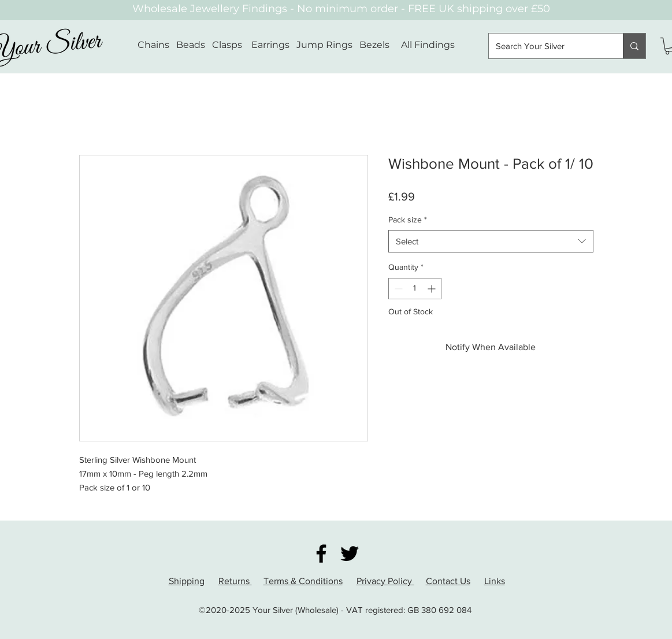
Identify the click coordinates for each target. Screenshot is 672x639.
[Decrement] (397, 289)
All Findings (428, 45)
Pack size (408, 220)
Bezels (380, 45)
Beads (191, 45)
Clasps (227, 45)
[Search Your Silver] (547, 46)
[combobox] (491, 241)
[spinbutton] (415, 289)
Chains (153, 45)
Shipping (187, 581)
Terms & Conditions (303, 581)
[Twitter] (350, 553)
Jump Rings (324, 45)
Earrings (270, 45)
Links (495, 581)
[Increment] (432, 289)
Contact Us (448, 581)
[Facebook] (321, 553)
